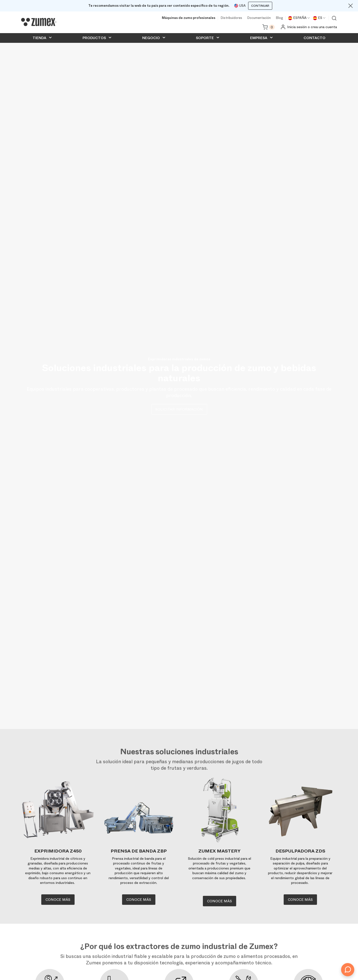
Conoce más (58, 900)
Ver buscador (334, 18)
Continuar (260, 6)
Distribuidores (231, 18)
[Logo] (39, 22)
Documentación (259, 18)
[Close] (351, 6)
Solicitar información (179, 409)
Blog (279, 18)
